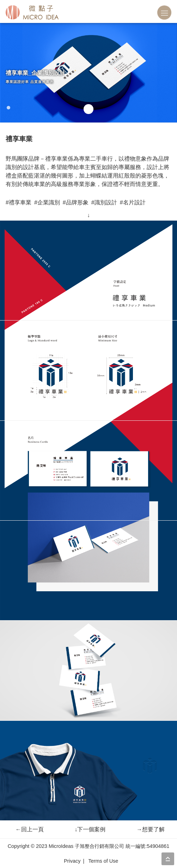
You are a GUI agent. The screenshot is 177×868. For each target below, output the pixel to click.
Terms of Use (103, 861)
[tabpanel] (88, 73)
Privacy (72, 861)
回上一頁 (30, 829)
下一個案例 (90, 829)
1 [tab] (9, 108)
